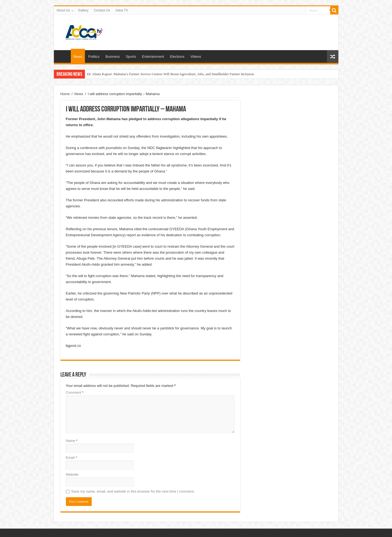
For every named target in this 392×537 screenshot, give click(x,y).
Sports (131, 57)
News (78, 57)
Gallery (83, 10)
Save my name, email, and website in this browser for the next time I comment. (133, 491)
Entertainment (153, 57)
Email (71, 458)
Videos (196, 57)
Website (72, 474)
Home (64, 56)
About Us (63, 10)
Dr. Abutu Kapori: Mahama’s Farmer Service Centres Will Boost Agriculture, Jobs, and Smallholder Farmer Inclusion (171, 74)
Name (72, 441)
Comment (75, 392)
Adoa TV (122, 10)
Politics (94, 57)
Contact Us (102, 10)
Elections (177, 57)
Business (113, 57)
